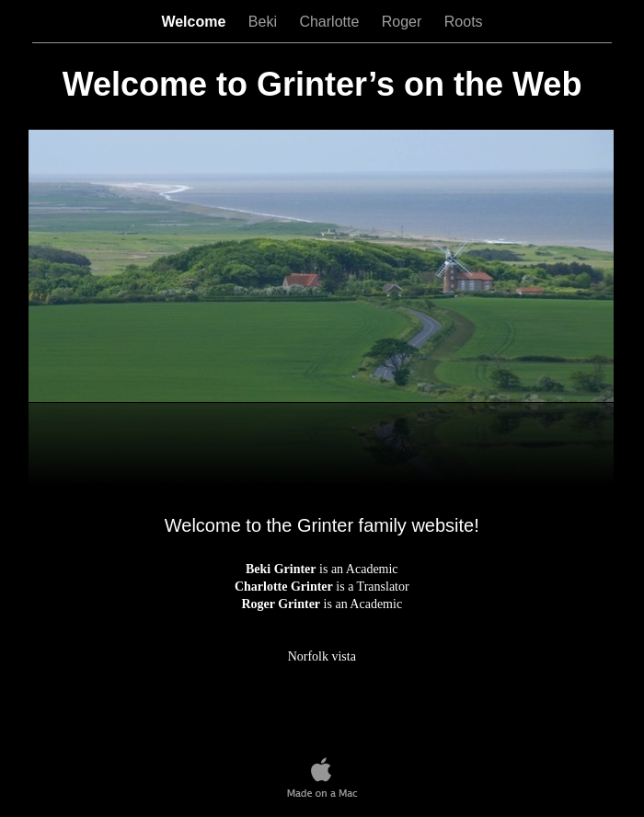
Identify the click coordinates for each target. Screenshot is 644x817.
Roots (464, 22)
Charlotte (331, 22)
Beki (265, 22)
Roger (404, 22)
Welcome (195, 22)
